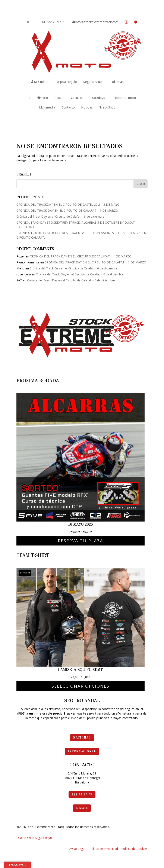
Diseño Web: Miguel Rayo (34, 838)
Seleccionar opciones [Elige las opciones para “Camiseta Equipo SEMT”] (80, 686)
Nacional (82, 738)
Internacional (82, 751)
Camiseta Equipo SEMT (80, 670)
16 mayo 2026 (80, 524)
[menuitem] (51, 22)
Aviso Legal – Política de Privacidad (94, 849)
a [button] (28, 22)
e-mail (82, 808)
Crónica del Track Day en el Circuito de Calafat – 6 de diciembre (60, 216)
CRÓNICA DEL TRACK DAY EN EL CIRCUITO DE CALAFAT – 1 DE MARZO (67, 210)
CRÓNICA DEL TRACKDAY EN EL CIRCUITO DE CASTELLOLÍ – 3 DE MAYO (68, 204)
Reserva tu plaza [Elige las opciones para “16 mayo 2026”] (81, 541)
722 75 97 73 (82, 795)
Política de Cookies (134, 849)
